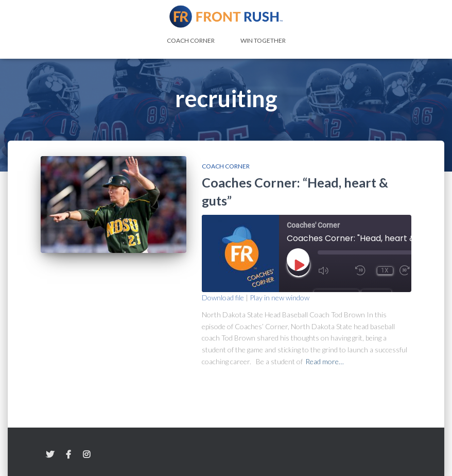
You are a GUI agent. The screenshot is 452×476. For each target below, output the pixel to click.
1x (385, 270)
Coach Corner (191, 40)
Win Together (263, 40)
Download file (223, 297)
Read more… (325, 361)
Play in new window (280, 297)
